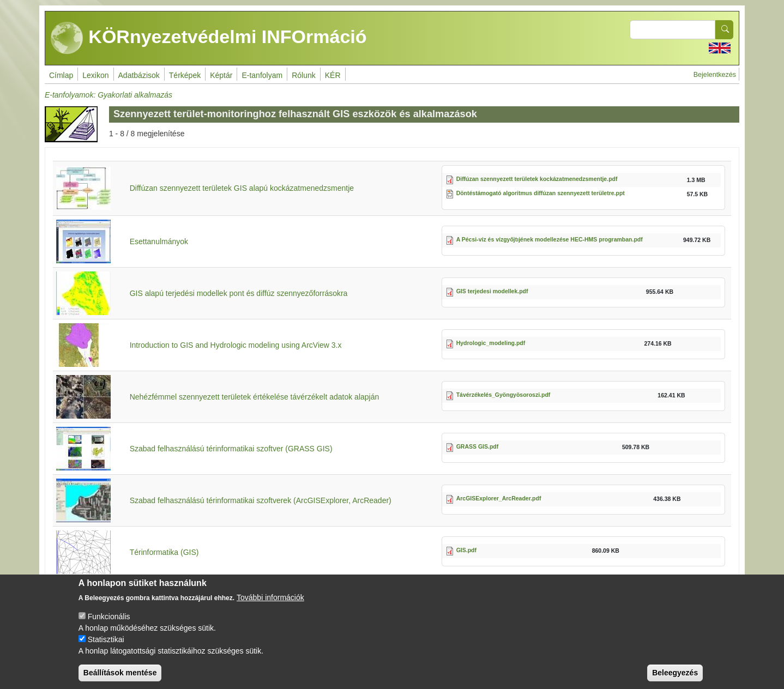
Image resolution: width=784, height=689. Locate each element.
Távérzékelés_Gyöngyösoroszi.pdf (503, 395)
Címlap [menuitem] (61, 75)
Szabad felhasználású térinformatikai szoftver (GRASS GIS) (231, 449)
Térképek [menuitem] (185, 75)
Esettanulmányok (159, 241)
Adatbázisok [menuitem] (139, 75)
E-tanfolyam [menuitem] (262, 75)
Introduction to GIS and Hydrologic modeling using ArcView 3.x (236, 345)
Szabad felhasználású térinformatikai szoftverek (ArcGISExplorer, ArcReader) (261, 500)
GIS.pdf (466, 550)
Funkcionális (109, 626)
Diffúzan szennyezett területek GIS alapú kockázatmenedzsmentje (242, 188)
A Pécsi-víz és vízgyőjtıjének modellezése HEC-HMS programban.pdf (550, 239)
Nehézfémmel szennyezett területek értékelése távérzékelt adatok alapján (255, 397)
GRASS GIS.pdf (478, 446)
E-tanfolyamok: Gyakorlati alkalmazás (108, 95)
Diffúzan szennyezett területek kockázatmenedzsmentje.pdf (537, 179)
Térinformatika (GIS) (164, 552)
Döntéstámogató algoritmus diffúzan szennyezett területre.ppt (541, 193)
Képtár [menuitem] (221, 75)
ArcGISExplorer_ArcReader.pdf (499, 498)
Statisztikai (106, 649)
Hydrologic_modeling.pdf (491, 343)
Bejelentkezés (715, 75)
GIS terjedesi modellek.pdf (492, 291)
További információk (270, 607)
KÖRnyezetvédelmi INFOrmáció (209, 38)
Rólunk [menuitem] (304, 75)
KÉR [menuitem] (333, 75)
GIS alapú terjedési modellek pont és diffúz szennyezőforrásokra (239, 293)
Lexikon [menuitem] (95, 75)
